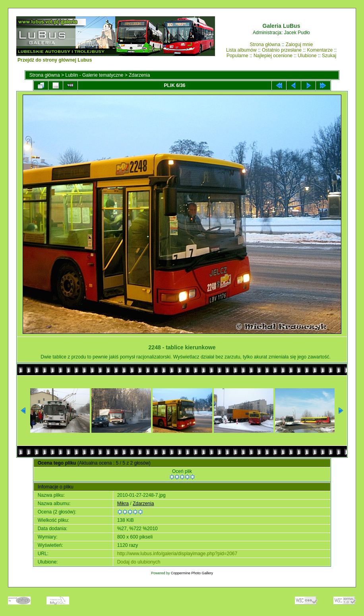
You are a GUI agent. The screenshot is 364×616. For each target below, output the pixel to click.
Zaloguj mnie (299, 45)
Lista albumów (241, 50)
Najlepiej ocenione (273, 56)
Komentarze (320, 50)
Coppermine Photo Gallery (192, 573)
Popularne (237, 56)
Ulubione (307, 56)
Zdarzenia (139, 75)
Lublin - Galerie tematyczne (94, 75)
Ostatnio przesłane (282, 50)
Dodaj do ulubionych (139, 562)
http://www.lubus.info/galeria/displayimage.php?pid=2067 (177, 554)
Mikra (123, 504)
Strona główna (265, 45)
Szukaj (329, 56)
